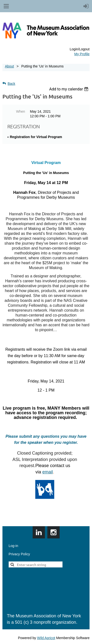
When (20, 111)
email (47, 472)
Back (11, 84)
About (9, 66)
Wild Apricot (46, 638)
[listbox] (69, 89)
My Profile (82, 54)
